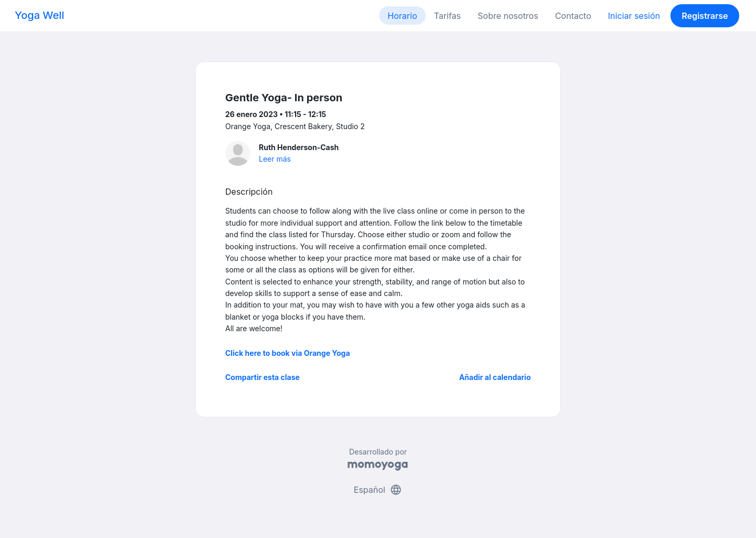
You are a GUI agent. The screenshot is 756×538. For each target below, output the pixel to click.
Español (378, 490)
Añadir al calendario (495, 377)
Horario (402, 16)
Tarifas (448, 16)
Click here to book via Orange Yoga (288, 353)
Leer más (275, 159)
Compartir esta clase (262, 377)
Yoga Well (39, 15)
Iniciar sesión (634, 16)
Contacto (573, 16)
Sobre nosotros (508, 16)
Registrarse (705, 16)
